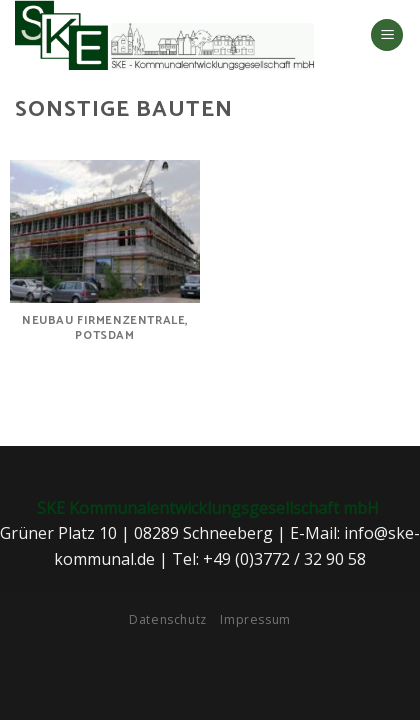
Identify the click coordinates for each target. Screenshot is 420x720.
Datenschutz (168, 619)
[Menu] (387, 35)
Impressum (255, 619)
